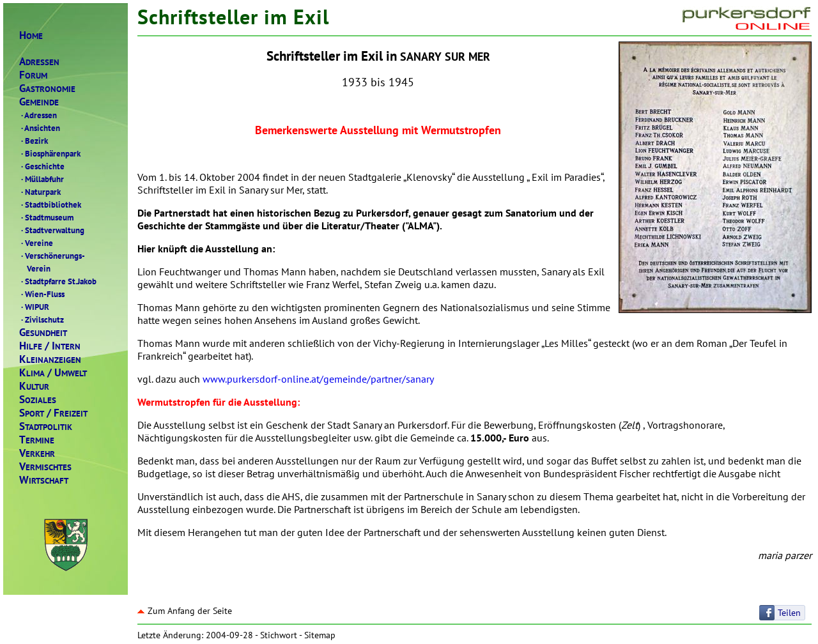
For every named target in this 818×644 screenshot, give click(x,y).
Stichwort (279, 635)
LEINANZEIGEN (50, 359)
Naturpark (40, 192)
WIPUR (34, 307)
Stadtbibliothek (50, 204)
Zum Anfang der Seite (185, 611)
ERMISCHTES (45, 467)
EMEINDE (39, 102)
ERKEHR (37, 453)
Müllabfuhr (42, 179)
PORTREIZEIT (53, 413)
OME (31, 35)
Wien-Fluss (42, 294)
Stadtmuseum (46, 217)
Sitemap (320, 635)
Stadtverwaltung (52, 230)
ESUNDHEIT (43, 333)
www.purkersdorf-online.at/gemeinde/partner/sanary (318, 379)
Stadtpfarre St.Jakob (58, 281)
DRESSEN (39, 62)
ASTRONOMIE (47, 88)
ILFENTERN (50, 346)
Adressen (38, 115)
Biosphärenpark (50, 153)
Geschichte (42, 166)
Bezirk (34, 141)
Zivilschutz (42, 319)
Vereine (36, 243)
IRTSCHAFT (44, 480)
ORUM (33, 75)
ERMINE (37, 440)
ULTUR (34, 386)
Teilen (789, 613)
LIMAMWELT (53, 373)
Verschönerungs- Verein (52, 262)
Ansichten (40, 128)
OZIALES (38, 400)
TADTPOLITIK (46, 426)
